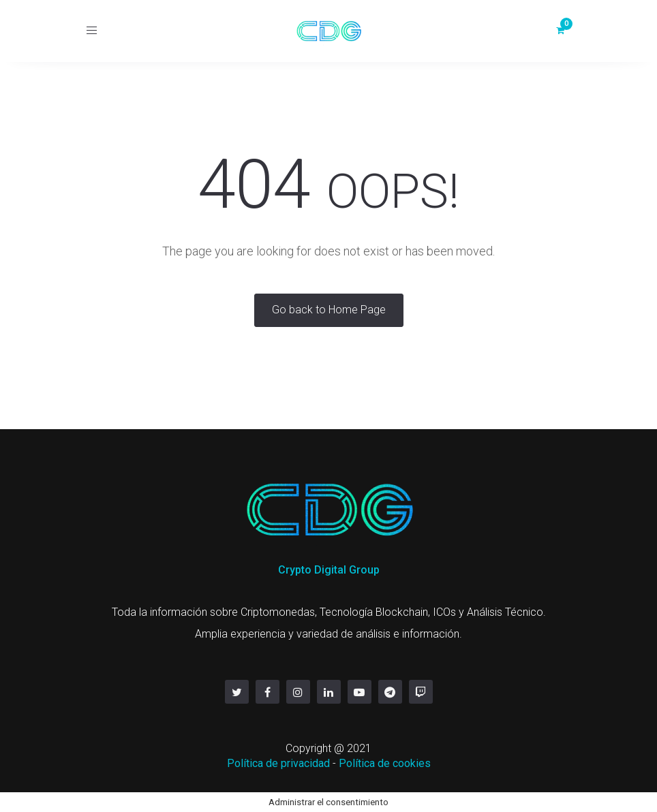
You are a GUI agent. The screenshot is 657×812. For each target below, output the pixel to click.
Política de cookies (385, 763)
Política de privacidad (278, 763)
